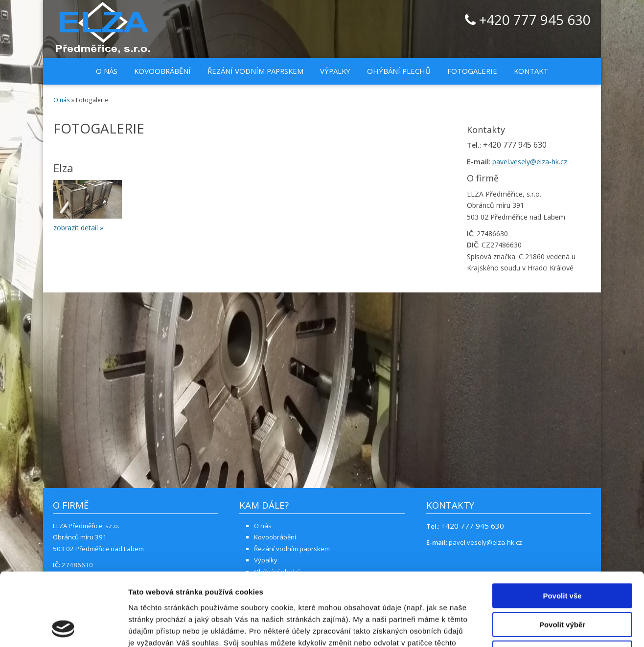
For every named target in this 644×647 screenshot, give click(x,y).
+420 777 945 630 (528, 21)
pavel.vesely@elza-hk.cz (530, 162)
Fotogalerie (472, 71)
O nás (107, 71)
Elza (63, 168)
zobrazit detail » (78, 228)
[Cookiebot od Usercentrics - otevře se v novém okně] (63, 628)
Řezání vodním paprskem (255, 71)
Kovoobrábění (162, 71)
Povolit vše (562, 527)
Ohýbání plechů (399, 71)
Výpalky (335, 71)
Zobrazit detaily (517, 628)
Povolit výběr (562, 556)
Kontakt (531, 71)
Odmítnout (562, 585)
